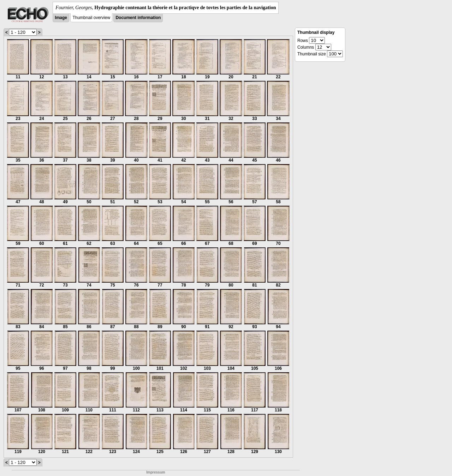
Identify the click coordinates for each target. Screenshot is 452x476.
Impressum (156, 472)
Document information (138, 18)
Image (61, 18)
